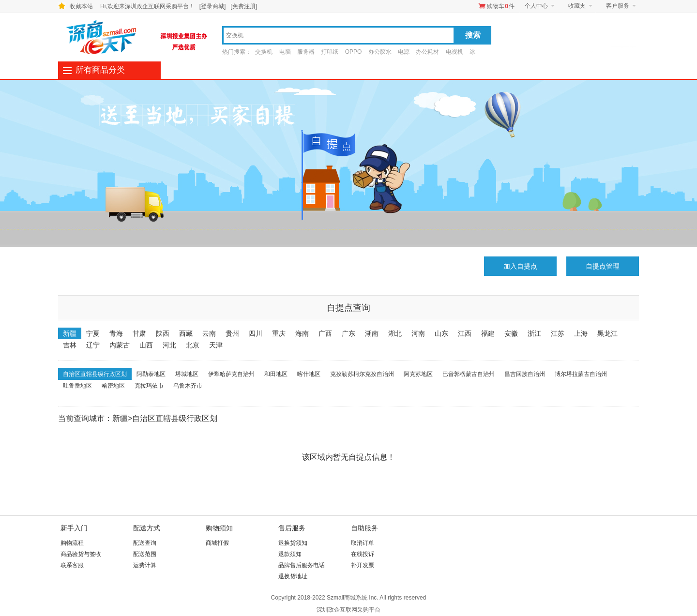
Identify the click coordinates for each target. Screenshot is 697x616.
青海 (116, 333)
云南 (209, 333)
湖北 (395, 333)
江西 (465, 333)
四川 (256, 333)
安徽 (511, 333)
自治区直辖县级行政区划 (95, 374)
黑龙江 (607, 333)
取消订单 (363, 543)
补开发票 (363, 565)
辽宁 (93, 345)
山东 (441, 333)
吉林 (70, 345)
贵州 (232, 333)
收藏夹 (577, 6)
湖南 (372, 333)
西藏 (186, 333)
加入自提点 (520, 266)
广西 (325, 333)
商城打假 (217, 543)
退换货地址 (293, 576)
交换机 (264, 52)
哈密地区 (113, 386)
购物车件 (501, 6)
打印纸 (330, 52)
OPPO (354, 52)
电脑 (285, 52)
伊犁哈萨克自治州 (231, 374)
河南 (418, 333)
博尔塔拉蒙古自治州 (581, 374)
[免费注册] (244, 6)
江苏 (558, 333)
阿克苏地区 (418, 374)
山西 (146, 345)
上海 (581, 333)
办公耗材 (427, 52)
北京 (193, 345)
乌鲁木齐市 (188, 386)
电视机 (455, 52)
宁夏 (93, 333)
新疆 (70, 333)
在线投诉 (363, 554)
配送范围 (145, 554)
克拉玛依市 (149, 386)
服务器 (306, 52)
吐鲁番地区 (77, 386)
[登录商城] (213, 6)
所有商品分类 (100, 70)
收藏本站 (81, 6)
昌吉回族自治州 (525, 374)
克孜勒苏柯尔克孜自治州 (362, 374)
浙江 (534, 333)
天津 (216, 345)
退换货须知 (293, 543)
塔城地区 (187, 374)
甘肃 (139, 333)
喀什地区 (309, 374)
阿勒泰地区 (151, 374)
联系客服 (72, 565)
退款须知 (290, 554)
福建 (488, 333)
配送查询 (145, 543)
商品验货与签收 (81, 554)
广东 (348, 333)
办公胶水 (380, 52)
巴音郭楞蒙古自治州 (469, 374)
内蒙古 (120, 345)
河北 (169, 345)
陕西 (163, 333)
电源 (404, 52)
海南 (302, 333)
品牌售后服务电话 (302, 565)
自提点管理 (603, 266)
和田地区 (276, 374)
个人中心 (536, 6)
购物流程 (72, 543)
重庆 (279, 333)
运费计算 (145, 565)
